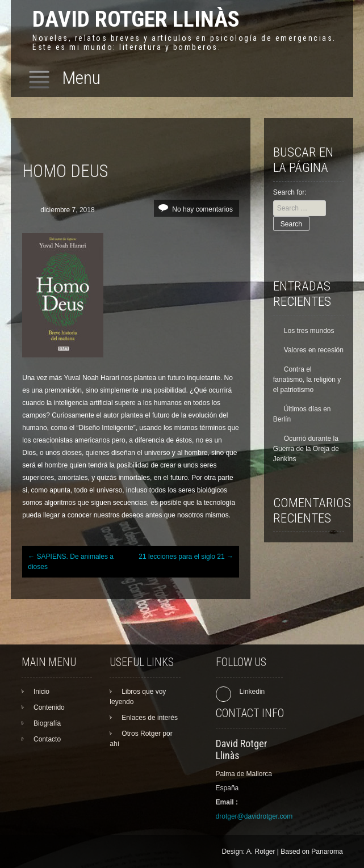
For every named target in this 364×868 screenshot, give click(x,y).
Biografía (47, 723)
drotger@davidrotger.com (254, 816)
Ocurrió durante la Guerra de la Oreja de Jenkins (306, 449)
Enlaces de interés (150, 718)
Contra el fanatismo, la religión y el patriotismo (307, 380)
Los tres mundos (309, 331)
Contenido (49, 707)
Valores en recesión (314, 350)
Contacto (47, 739)
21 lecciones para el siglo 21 (186, 557)
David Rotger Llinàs (136, 19)
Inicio (41, 692)
